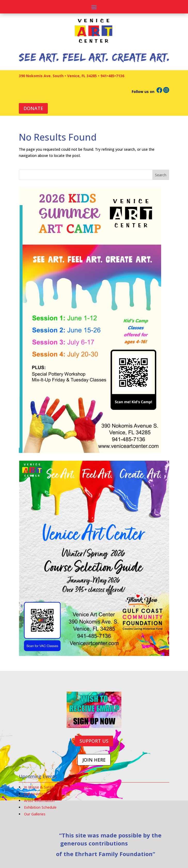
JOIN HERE (94, 760)
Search (161, 175)
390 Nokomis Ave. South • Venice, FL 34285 (58, 76)
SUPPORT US (94, 741)
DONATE (33, 108)
